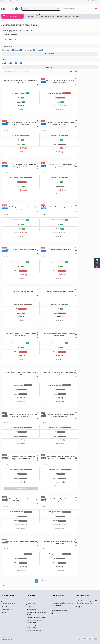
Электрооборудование (13, 21)
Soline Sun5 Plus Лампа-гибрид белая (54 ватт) (60, 207)
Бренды (31, 16)
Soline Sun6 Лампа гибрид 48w (60, 249)
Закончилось (21, 489)
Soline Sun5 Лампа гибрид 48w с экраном (21, 249)
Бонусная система (48, 16)
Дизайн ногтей (31, 604)
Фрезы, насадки (32, 628)
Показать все (49, 54)
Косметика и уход (32, 609)
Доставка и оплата (63, 16)
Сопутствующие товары (35, 625)
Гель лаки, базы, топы (34, 601)
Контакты (76, 16)
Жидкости (30, 607)
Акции (4, 612)
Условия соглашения (8, 604)
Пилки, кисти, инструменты (36, 617)
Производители (7, 609)
